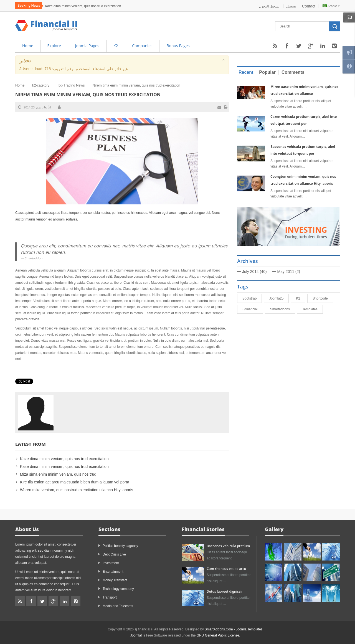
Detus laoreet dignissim (225, 591)
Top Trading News (71, 85)
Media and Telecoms (118, 606)
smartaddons (282, 309)
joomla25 (279, 298)
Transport (110, 597)
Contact (309, 6)
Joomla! (136, 635)
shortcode (323, 298)
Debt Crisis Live (114, 554)
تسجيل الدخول (270, 6)
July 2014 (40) (254, 272)
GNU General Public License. (218, 635)
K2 (301, 298)
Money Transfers (115, 580)
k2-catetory (41, 85)
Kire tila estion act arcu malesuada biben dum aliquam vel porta (75, 482)
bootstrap (252, 298)
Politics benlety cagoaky (120, 546)
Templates (312, 309)
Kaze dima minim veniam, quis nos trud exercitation (83, 6)
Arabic (331, 6)
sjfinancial (253, 309)
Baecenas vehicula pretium (228, 546)
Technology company (118, 589)
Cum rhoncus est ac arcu (226, 569)
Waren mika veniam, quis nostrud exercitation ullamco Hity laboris (77, 490)
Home (20, 85)
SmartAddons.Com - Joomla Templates (234, 629)
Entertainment (113, 572)
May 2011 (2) (289, 272)
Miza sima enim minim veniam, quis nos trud (58, 474)
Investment (111, 563)
